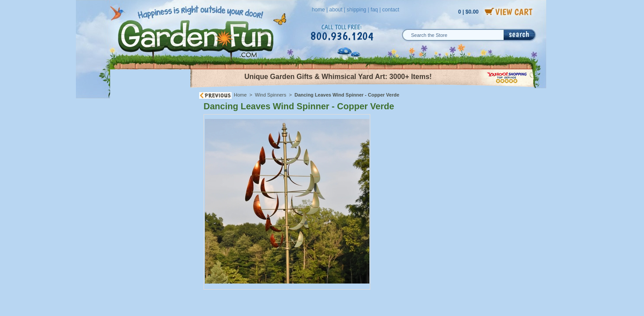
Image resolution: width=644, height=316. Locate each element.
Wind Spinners (271, 95)
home (318, 10)
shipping (356, 10)
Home (240, 95)
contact (391, 10)
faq (374, 10)
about (336, 10)
